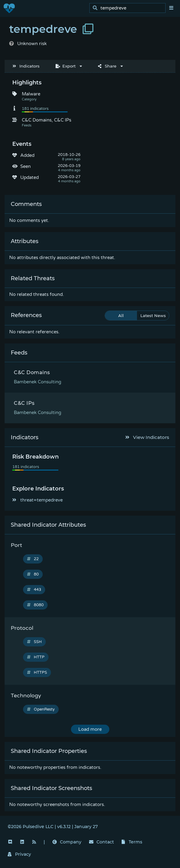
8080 (35, 605)
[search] (129, 8)
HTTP (36, 657)
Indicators (26, 66)
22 (33, 559)
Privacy (19, 854)
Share (107, 66)
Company (67, 842)
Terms (132, 842)
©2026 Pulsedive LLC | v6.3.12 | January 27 (53, 827)
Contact (102, 842)
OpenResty (41, 709)
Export (66, 66)
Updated (29, 177)
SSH (34, 642)
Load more (90, 729)
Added (27, 155)
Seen (25, 166)
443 (34, 590)
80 (33, 574)
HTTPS (37, 672)
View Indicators (147, 437)
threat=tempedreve (37, 500)
